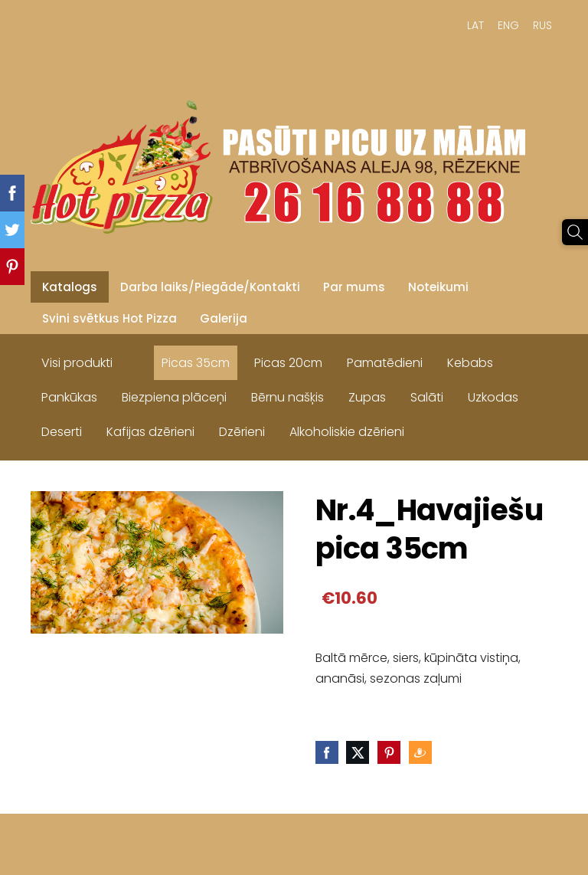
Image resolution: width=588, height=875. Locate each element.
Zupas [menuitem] (367, 397)
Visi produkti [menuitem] (77, 363)
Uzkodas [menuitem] (493, 397)
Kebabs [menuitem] (470, 363)
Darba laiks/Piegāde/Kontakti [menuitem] (210, 287)
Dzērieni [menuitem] (242, 432)
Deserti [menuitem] (62, 432)
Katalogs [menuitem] (70, 287)
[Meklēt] (575, 232)
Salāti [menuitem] (427, 397)
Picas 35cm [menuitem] (196, 363)
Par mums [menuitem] (354, 287)
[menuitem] (137, 359)
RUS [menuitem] (542, 25)
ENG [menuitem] (508, 25)
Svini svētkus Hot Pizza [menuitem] (109, 318)
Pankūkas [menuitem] (69, 397)
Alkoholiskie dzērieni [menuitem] (347, 432)
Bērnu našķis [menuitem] (287, 397)
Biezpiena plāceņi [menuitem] (174, 397)
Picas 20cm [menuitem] (288, 363)
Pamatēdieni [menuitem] (385, 363)
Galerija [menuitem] (224, 318)
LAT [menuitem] (475, 25)
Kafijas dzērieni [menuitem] (150, 432)
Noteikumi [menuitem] (438, 287)
